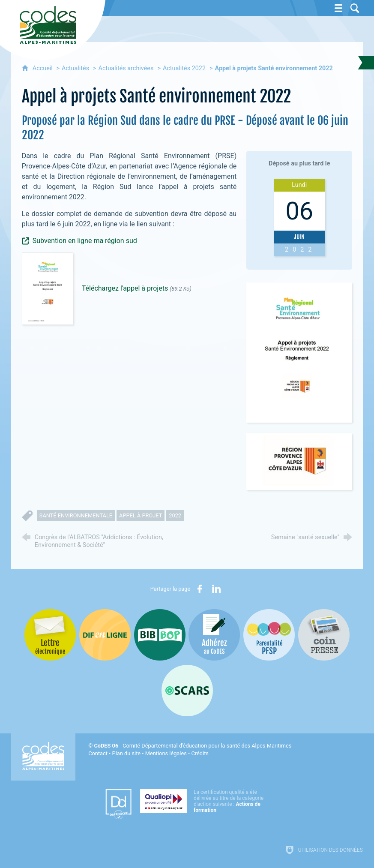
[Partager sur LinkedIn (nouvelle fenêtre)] (216, 589)
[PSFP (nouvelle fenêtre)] (269, 635)
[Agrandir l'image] (299, 353)
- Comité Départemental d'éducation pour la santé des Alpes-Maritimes (193, 746)
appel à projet (141, 515)
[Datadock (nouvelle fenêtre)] (118, 804)
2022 (175, 515)
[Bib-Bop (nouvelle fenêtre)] (160, 635)
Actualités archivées (126, 68)
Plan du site (127, 753)
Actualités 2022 (184, 68)
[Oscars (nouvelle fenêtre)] (187, 691)
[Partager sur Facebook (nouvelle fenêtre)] (200, 589)
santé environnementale (76, 515)
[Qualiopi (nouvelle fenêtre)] (204, 801)
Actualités (75, 68)
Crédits (200, 753)
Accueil (43, 68)
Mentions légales (166, 753)
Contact (98, 753)
